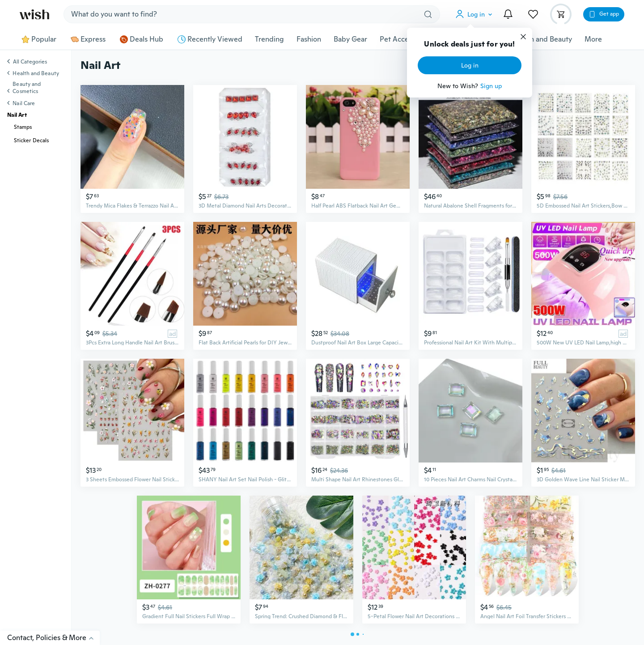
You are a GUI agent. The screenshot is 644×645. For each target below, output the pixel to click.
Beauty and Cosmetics (27, 88)
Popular (39, 39)
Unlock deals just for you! (469, 45)
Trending (269, 39)
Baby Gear (350, 39)
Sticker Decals (31, 140)
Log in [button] (470, 65)
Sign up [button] (491, 86)
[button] (476, 14)
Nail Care (24, 103)
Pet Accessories (405, 39)
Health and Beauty (542, 39)
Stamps (23, 127)
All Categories (30, 62)
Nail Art (17, 115)
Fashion (309, 39)
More (593, 39)
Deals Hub (142, 39)
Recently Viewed (210, 39)
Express (88, 39)
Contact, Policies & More (53, 638)
